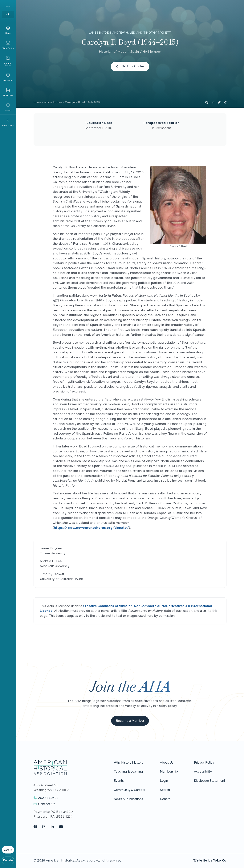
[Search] (8, 15)
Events (119, 781)
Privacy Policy (204, 763)
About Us (167, 763)
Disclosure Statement (210, 781)
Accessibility (203, 772)
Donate (8, 860)
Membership (169, 772)
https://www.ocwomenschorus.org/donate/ (91, 528)
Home (37, 102)
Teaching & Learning (128, 772)
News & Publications (128, 799)
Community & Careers (129, 790)
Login (164, 781)
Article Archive (53, 102)
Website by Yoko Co (210, 860)
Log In (8, 850)
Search (165, 790)
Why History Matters (128, 763)
